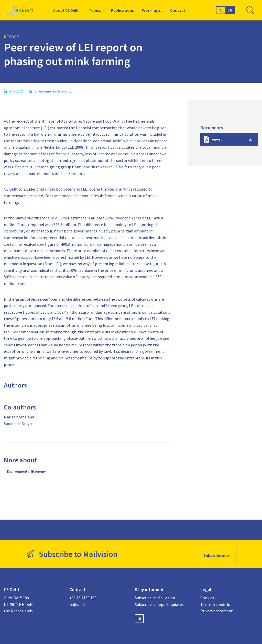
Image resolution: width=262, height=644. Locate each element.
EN (230, 10)
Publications (122, 10)
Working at (152, 10)
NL (221, 10)
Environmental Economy (26, 471)
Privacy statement (217, 609)
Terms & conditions (217, 602)
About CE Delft (66, 10)
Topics (95, 10)
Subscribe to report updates (159, 602)
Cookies (207, 596)
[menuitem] (67, 10)
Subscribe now (217, 553)
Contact (178, 10)
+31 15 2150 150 (83, 596)
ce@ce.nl (77, 602)
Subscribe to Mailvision (155, 596)
